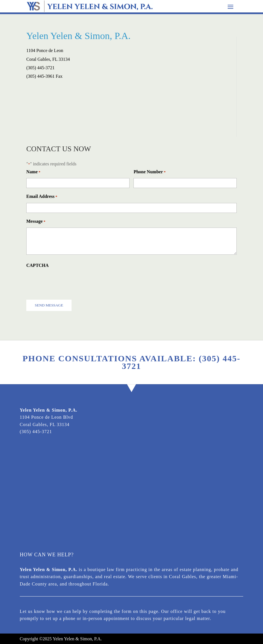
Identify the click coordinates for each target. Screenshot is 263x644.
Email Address (42, 197)
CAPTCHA (37, 265)
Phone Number (149, 172)
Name (33, 172)
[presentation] (69, 282)
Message (36, 221)
